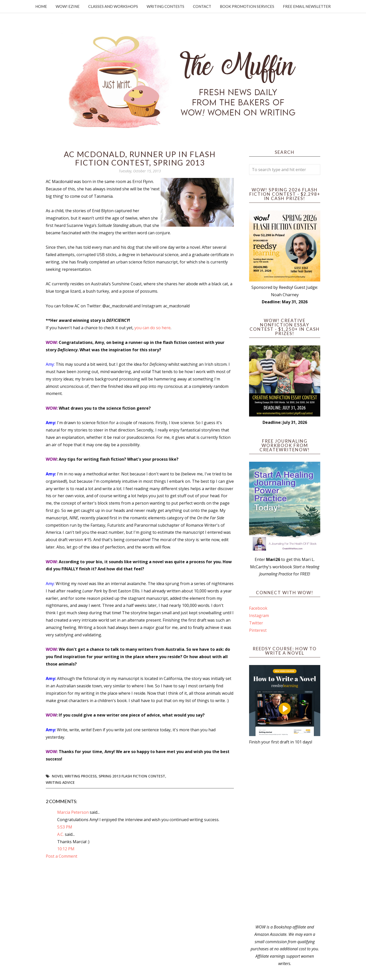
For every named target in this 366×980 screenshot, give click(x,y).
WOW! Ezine (68, 6)
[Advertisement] (285, 835)
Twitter (256, 623)
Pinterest (258, 630)
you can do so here (152, 328)
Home (41, 6)
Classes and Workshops (113, 6)
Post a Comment (62, 856)
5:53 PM (65, 827)
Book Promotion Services (247, 6)
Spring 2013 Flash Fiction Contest (132, 776)
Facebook (258, 608)
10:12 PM (66, 849)
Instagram (259, 616)
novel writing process (74, 776)
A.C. (60, 834)
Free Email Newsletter (307, 6)
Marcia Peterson (73, 812)
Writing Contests (165, 6)
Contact (202, 6)
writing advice (60, 782)
